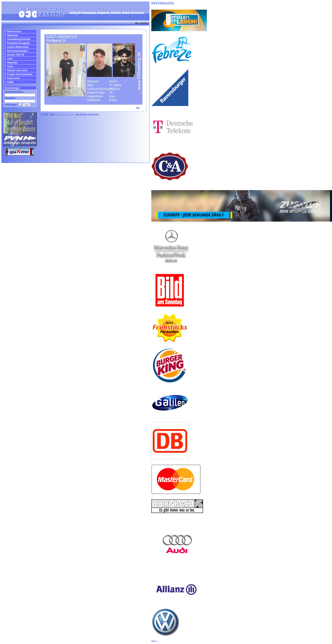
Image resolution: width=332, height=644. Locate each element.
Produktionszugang (18, 43)
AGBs (10, 82)
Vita (138, 108)
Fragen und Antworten (20, 74)
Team (10, 66)
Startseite (12, 35)
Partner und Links (17, 70)
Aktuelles (12, 63)
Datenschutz (14, 31)
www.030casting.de (65, 115)
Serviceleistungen (17, 51)
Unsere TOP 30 (16, 55)
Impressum (13, 78)
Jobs (10, 59)
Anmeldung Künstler (19, 39)
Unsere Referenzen (18, 47)
